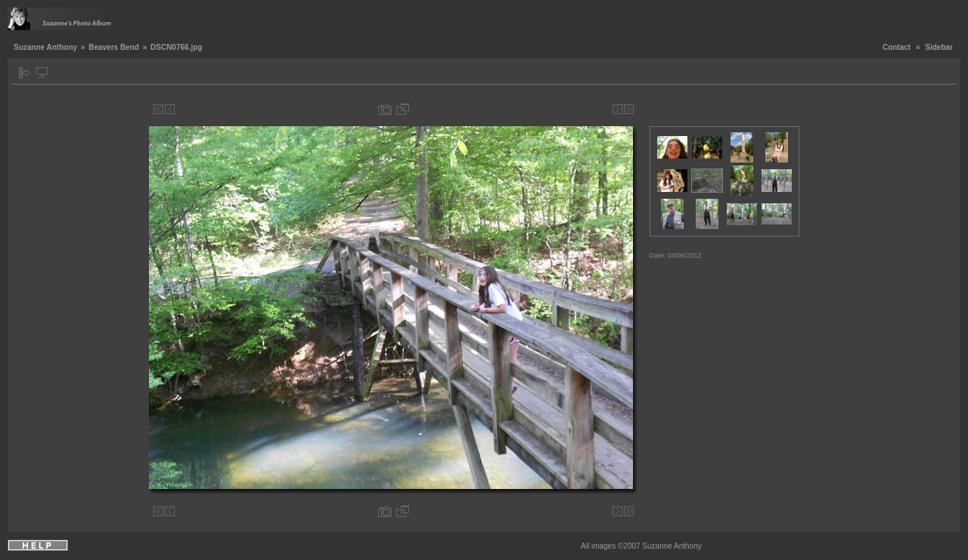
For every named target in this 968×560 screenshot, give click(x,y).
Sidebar (939, 47)
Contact (897, 47)
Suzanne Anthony (45, 47)
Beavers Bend (114, 47)
